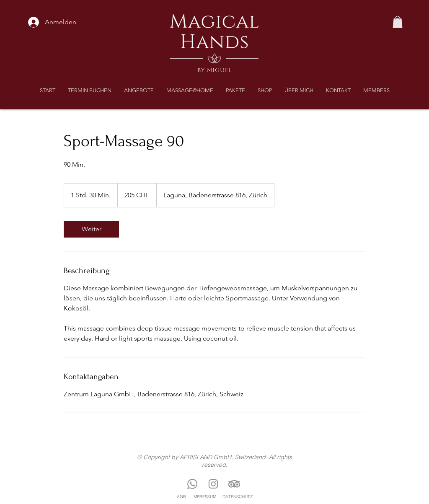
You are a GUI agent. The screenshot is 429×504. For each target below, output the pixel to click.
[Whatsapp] (192, 484)
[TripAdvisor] (234, 484)
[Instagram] (213, 484)
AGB (181, 497)
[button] (398, 22)
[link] (91, 229)
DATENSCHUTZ (238, 497)
